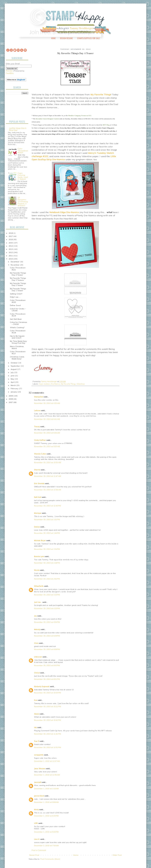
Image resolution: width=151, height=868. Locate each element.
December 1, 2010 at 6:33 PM (46, 816)
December (15, 262)
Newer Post (34, 855)
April (13, 382)
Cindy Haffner (40, 440)
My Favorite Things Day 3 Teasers (18, 279)
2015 (11, 243)
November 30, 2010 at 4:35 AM (47, 403)
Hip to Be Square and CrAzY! (17, 337)
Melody (37, 629)
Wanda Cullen (40, 454)
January (14, 392)
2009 (11, 396)
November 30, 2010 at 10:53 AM (47, 462)
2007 (11, 402)
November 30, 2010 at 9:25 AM (47, 446)
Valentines (81, 384)
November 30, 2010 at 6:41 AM (47, 419)
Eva (36, 700)
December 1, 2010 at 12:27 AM (47, 761)
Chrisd (37, 673)
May (13, 379)
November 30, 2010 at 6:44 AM (47, 433)
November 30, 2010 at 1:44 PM (47, 533)
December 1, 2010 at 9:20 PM (46, 832)
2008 (11, 399)
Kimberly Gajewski (42, 686)
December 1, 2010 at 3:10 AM (46, 789)
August (14, 369)
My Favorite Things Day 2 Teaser (18, 284)
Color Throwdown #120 (18, 301)
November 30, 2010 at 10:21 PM (47, 706)
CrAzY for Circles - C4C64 (18, 310)
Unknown (38, 657)
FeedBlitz (10, 73)
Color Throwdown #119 (18, 315)
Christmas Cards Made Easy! (17, 358)
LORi (36, 823)
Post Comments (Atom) (50, 859)
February (15, 389)
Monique (38, 513)
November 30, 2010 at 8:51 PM (47, 679)
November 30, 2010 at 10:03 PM (47, 693)
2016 (11, 239)
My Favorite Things (68, 384)
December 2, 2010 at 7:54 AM (46, 846)
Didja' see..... (15, 297)
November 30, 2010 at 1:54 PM (47, 549)
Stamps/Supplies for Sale (88, 38)
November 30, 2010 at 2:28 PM (47, 563)
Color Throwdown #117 (18, 353)
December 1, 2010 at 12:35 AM (47, 775)
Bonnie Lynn (39, 556)
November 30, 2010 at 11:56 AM (47, 490)
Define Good (15, 305)
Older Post (117, 855)
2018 (11, 233)
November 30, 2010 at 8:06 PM (47, 649)
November (15, 265)
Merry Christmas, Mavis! (17, 347)
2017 (11, 236)
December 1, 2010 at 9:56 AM (46, 802)
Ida (35, 727)
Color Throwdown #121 (18, 269)
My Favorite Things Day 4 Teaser (18, 274)
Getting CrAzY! (16, 294)
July (13, 372)
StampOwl (39, 397)
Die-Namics (56, 384)
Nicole (37, 570)
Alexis (37, 714)
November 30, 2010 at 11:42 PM (47, 734)
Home (53, 38)
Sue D (37, 741)
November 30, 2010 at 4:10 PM (47, 608)
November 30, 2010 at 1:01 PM (47, 520)
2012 (11, 252)
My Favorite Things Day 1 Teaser (18, 290)
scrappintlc (39, 755)
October (14, 363)
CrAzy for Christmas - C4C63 (19, 323)
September (16, 366)
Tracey (37, 427)
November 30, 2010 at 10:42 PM (47, 720)
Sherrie (37, 470)
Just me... (38, 602)
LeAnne (37, 410)
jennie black (39, 796)
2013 (11, 249)
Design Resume (66, 38)
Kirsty (36, 810)
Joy (35, 616)
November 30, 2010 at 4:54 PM (47, 622)
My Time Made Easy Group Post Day (18, 342)
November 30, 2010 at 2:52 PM (47, 579)
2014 (11, 246)
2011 (11, 256)
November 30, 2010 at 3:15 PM (47, 595)
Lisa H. (37, 839)
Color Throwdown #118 (18, 332)
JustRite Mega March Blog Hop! (18, 129)
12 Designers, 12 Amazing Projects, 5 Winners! (23, 202)
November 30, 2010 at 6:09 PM (47, 636)
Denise (37, 527)
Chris (36, 643)
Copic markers (45, 384)
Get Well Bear (16, 319)
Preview (9, 71)
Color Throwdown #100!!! (23, 151)
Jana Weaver (40, 769)
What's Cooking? (17, 327)
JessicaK (38, 782)
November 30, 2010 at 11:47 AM (47, 476)
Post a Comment (39, 850)
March (14, 385)
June (13, 376)
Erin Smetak (39, 483)
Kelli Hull (38, 497)
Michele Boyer (40, 541)
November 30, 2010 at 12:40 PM (47, 506)
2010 (11, 259)
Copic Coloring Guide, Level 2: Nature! (23, 176)
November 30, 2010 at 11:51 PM (47, 747)
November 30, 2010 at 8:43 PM (47, 665)
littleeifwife (39, 586)
